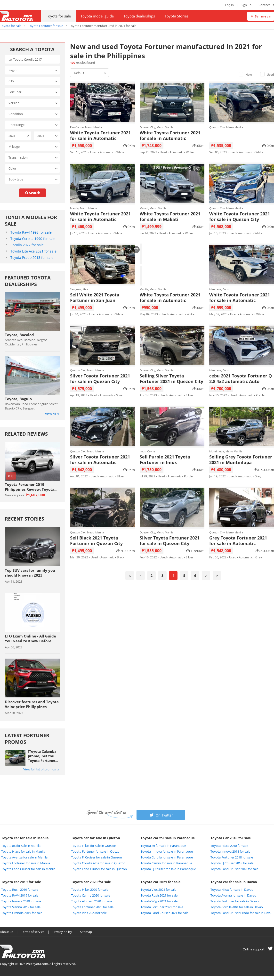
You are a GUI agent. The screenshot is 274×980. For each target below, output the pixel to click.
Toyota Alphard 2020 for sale (92, 901)
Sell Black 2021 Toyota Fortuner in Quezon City (96, 541)
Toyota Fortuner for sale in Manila (26, 863)
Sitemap (86, 932)
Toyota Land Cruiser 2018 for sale (234, 869)
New (245, 74)
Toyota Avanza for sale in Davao (233, 895)
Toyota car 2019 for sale (21, 882)
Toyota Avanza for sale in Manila (24, 857)
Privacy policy (62, 932)
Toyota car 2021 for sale (161, 882)
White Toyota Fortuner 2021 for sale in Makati (170, 217)
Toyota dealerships (139, 16)
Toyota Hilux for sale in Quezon (94, 846)
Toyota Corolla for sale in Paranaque (167, 857)
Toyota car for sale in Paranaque (168, 838)
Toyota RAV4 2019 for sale (20, 895)
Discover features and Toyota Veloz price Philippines (32, 704)
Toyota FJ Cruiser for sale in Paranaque (168, 869)
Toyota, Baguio (18, 399)
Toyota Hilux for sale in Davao (232, 890)
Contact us (266, 5)
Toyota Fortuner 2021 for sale (162, 907)
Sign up (246, 5)
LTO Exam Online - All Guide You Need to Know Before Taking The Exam (30, 638)
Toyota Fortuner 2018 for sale (232, 857)
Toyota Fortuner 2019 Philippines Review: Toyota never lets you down (30, 487)
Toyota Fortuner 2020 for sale (92, 907)
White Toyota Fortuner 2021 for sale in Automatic (100, 136)
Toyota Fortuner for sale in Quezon (96, 851)
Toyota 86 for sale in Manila (21, 846)
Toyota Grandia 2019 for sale (22, 913)
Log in (229, 5)
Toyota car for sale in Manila (25, 838)
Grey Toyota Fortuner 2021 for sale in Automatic (238, 541)
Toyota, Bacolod (19, 335)
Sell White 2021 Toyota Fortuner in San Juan (95, 298)
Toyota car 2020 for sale (91, 882)
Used (267, 74)
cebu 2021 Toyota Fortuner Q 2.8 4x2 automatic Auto (241, 379)
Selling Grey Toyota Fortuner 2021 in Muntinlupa (241, 460)
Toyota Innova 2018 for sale (230, 851)
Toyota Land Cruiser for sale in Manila (28, 869)
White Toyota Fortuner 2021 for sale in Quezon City (240, 217)
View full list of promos (42, 769)
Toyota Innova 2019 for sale (21, 901)
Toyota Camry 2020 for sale (91, 895)
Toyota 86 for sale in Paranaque (163, 846)
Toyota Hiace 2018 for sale (229, 846)
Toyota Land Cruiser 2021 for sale (165, 913)
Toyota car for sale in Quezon (96, 838)
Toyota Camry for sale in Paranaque (166, 863)
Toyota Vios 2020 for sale (89, 913)
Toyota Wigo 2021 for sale (159, 901)
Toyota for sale (58, 16)
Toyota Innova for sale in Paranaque (167, 851)
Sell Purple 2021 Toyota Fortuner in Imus (165, 460)
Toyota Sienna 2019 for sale (21, 907)
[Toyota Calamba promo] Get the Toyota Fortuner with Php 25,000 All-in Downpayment (42, 756)
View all (52, 414)
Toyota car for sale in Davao (234, 882)
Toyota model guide (97, 16)
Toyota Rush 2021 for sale (159, 895)
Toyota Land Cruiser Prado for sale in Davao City (242, 913)
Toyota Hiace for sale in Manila (23, 851)
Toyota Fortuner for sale (46, 26)
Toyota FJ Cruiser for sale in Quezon (97, 857)
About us (7, 932)
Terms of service (33, 932)
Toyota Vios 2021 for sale (158, 890)
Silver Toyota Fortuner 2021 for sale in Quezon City (100, 379)
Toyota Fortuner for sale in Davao (235, 901)
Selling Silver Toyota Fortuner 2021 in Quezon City (171, 379)
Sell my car (261, 16)
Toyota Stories (177, 16)
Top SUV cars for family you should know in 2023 (30, 573)
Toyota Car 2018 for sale (231, 838)
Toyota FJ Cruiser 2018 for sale (232, 863)
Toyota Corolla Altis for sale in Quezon (98, 863)
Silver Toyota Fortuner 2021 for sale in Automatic (100, 460)
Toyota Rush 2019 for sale (20, 890)
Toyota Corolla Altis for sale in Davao (237, 907)
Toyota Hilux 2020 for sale (90, 890)
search (32, 193)
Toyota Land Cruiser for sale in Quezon (99, 869)
